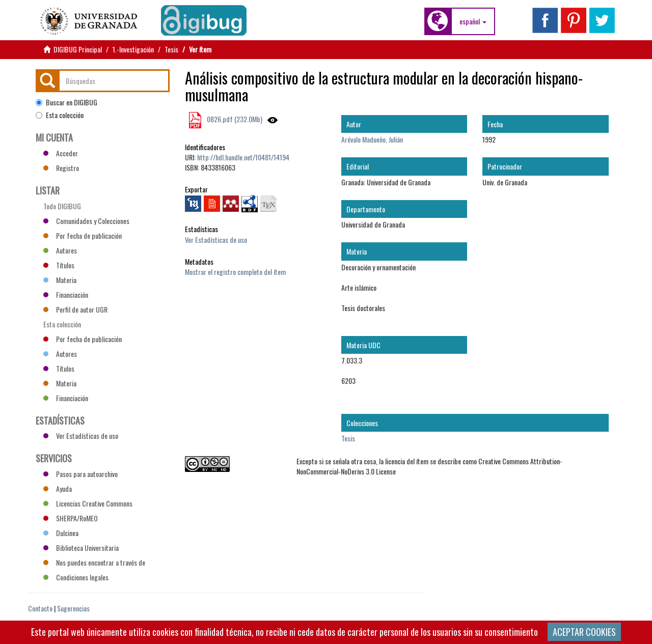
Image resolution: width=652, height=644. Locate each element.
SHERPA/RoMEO (71, 518)
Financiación (66, 295)
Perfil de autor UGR (75, 309)
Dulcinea (61, 533)
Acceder (61, 153)
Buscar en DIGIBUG (66, 102)
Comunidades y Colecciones (86, 221)
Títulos (59, 265)
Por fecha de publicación (83, 235)
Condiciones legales (76, 577)
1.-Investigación (133, 49)
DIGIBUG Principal (78, 49)
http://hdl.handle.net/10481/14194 (243, 157)
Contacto (40, 608)
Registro (61, 168)
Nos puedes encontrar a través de (94, 562)
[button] (473, 21)
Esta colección (60, 115)
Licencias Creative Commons (88, 503)
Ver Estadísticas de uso (216, 240)
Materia (60, 280)
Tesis (171, 49)
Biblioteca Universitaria (81, 548)
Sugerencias (73, 608)
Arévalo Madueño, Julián (372, 139)
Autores (60, 250)
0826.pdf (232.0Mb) (234, 119)
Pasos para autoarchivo (80, 474)
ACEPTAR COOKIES (584, 632)
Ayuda (58, 488)
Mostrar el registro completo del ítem (235, 272)
